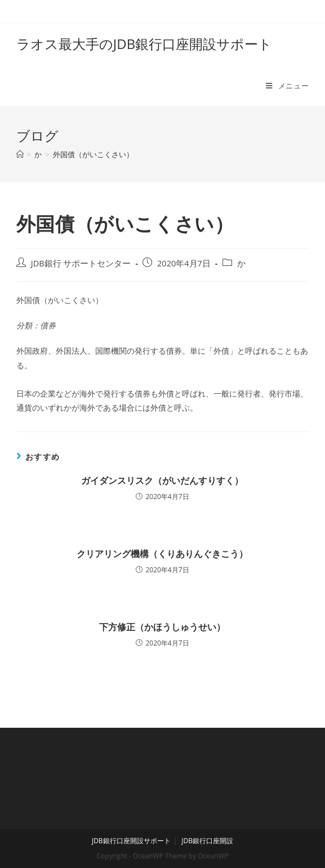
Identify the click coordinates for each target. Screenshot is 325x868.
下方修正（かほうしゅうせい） (162, 627)
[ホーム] (20, 154)
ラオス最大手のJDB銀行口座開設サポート (144, 44)
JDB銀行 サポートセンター (81, 263)
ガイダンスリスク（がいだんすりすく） (162, 480)
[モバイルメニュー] (287, 86)
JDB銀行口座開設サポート (131, 841)
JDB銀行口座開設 (207, 841)
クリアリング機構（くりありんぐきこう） (162, 554)
